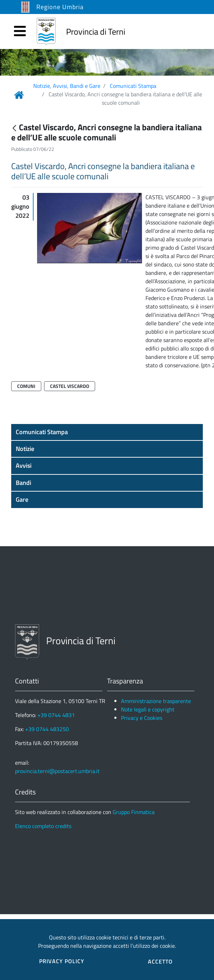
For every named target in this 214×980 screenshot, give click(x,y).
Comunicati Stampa (133, 86)
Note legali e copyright (148, 709)
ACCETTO (160, 961)
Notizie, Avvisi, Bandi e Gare (67, 86)
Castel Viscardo (70, 386)
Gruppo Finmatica (134, 812)
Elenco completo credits (43, 826)
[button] (107, 432)
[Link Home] (19, 95)
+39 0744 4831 (56, 715)
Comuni (26, 386)
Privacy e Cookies (142, 718)
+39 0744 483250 (47, 729)
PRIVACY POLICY (62, 961)
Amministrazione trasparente (156, 701)
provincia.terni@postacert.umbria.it (57, 771)
